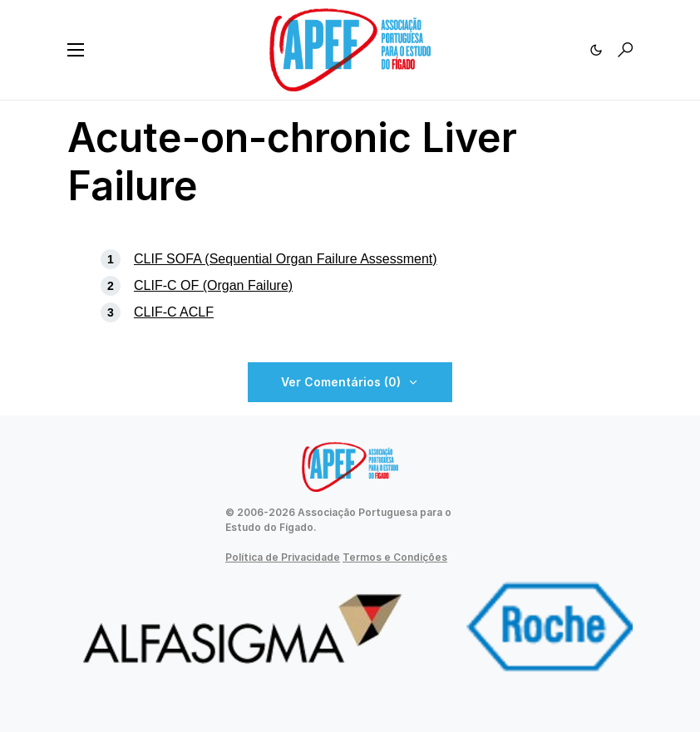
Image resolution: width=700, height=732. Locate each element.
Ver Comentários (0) (341, 382)
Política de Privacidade (283, 557)
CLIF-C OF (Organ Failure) (213, 285)
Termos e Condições (395, 557)
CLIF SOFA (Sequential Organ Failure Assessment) (286, 259)
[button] (76, 50)
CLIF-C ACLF (174, 312)
